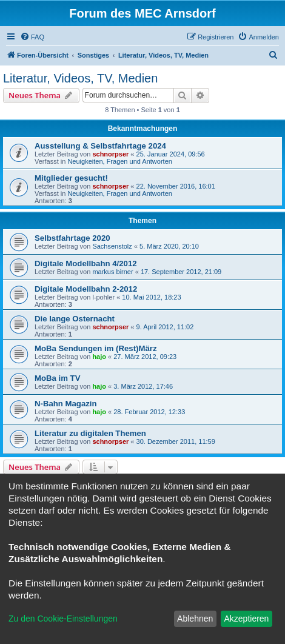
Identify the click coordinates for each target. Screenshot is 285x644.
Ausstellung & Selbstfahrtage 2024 (100, 146)
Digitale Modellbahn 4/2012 (86, 263)
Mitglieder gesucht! (71, 178)
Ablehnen (195, 619)
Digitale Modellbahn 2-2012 (86, 289)
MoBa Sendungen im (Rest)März (96, 348)
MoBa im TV (57, 378)
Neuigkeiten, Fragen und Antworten (119, 161)
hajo (99, 357)
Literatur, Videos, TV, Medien (80, 78)
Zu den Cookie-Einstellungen (63, 619)
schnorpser (110, 154)
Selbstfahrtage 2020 (72, 238)
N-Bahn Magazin (66, 404)
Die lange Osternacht (75, 319)
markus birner (112, 272)
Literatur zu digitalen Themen (90, 433)
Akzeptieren (246, 619)
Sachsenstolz (112, 246)
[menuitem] (32, 37)
